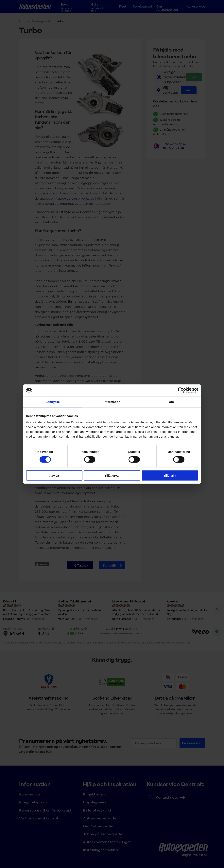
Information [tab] (112, 402)
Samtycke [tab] (53, 402)
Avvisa (54, 475)
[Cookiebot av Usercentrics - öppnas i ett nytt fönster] (181, 390)
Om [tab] (171, 402)
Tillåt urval (112, 475)
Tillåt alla (170, 475)
